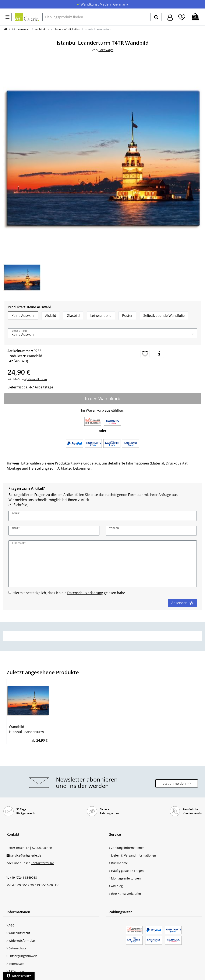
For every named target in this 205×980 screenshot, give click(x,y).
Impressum (16, 964)
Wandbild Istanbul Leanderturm (26, 729)
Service (115, 834)
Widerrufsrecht (18, 933)
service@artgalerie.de (26, 855)
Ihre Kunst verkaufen (125, 894)
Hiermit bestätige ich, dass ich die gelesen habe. (69, 593)
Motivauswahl (21, 29)
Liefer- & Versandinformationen (133, 855)
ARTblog (116, 886)
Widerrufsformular (21, 941)
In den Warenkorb (103, 399)
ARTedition (15, 971)
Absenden (182, 603)
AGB (10, 925)
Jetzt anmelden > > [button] (176, 783)
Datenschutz (16, 948)
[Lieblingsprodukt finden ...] (97, 17)
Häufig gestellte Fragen (126, 871)
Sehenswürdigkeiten (67, 29)
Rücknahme (119, 863)
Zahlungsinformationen (127, 848)
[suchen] (156, 17)
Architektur (42, 29)
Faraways (106, 50)
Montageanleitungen (125, 878)
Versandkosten (37, 379)
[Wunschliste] (182, 17)
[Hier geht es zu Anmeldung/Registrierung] (170, 17)
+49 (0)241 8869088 (23, 877)
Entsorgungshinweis (22, 956)
